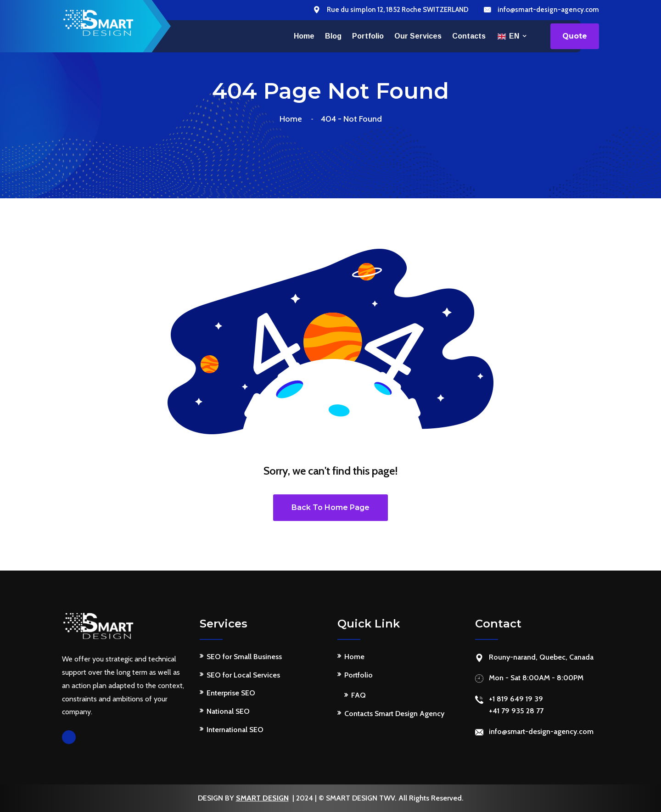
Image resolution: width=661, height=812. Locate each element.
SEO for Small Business (244, 657)
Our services (418, 36)
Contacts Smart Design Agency (394, 714)
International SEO (235, 730)
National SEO (228, 711)
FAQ (359, 695)
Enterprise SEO (231, 693)
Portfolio (368, 36)
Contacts (469, 36)
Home (304, 36)
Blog (333, 36)
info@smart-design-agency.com (548, 10)
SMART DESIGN (262, 798)
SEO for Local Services (243, 675)
